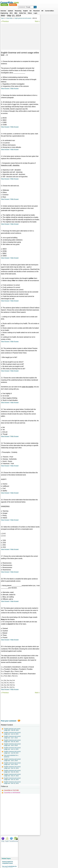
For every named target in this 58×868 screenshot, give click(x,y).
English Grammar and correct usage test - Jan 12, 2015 (12, 736)
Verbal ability (9, 18)
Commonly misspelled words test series (48, 54)
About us (13, 860)
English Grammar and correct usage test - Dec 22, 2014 (12, 803)
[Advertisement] (20, 37)
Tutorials (50, 16)
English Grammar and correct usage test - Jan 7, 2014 (11, 741)
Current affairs (49, 9)
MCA (11, 11)
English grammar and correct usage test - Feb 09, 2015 (12, 732)
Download (55, 16)
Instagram (49, 860)
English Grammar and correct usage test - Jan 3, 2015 (11, 752)
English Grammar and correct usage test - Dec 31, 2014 (12, 782)
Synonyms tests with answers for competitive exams (48, 48)
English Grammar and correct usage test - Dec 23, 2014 (12, 798)
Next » (37, 21)
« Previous (5, 21)
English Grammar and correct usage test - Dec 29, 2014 (12, 787)
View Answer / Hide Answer (10, 89)
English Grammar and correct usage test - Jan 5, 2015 (11, 771)
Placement (36, 9)
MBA (16, 11)
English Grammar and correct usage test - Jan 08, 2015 (12, 762)
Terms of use (28, 860)
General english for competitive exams (47, 38)
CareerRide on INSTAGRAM (12, 814)
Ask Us (36, 860)
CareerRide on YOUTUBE (11, 811)
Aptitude (10, 9)
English (25, 9)
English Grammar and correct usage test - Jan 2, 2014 (11, 777)
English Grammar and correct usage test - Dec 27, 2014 (12, 792)
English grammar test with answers (23, 18)
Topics (3, 18)
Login (35, 11)
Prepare (26, 2)
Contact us (20, 860)
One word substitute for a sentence (11, 767)
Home (7, 860)
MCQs (42, 16)
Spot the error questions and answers (48, 58)
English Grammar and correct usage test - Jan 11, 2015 (12, 757)
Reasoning (18, 9)
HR (42, 9)
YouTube (42, 860)
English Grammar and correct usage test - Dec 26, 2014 (12, 747)
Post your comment (9, 723)
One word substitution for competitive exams (49, 42)
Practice (34, 2)
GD (30, 9)
